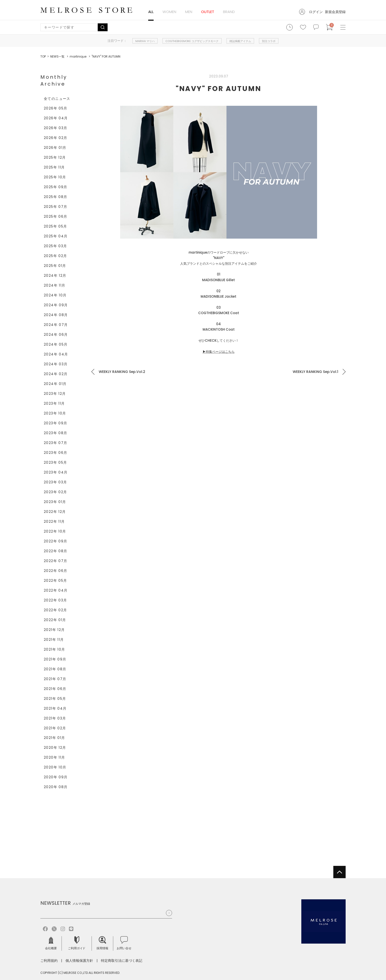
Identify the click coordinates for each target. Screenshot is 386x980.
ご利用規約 (49, 961)
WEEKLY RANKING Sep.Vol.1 (315, 372)
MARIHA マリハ (145, 41)
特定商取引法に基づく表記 (122, 961)
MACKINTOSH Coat (219, 329)
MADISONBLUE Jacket (218, 297)
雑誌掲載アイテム (240, 41)
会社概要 (51, 943)
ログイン (316, 12)
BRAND (229, 12)
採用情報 (102, 943)
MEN (189, 12)
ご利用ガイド (77, 943)
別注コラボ (269, 41)
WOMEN (169, 12)
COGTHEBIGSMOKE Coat (219, 313)
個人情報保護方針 (79, 961)
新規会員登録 (335, 12)
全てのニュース (57, 99)
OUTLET (208, 12)
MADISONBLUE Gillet (218, 280)
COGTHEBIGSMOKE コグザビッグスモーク (192, 41)
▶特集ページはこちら (219, 352)
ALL (151, 12)
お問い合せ (124, 943)
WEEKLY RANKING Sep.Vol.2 (122, 372)
